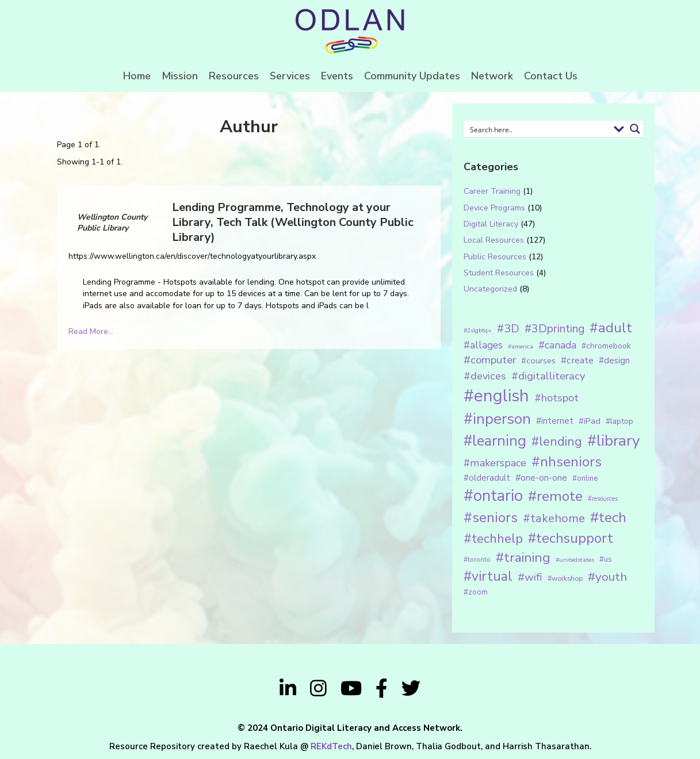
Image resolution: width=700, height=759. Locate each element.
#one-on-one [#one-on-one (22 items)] (541, 478)
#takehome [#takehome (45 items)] (554, 518)
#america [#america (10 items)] (521, 346)
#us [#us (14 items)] (606, 559)
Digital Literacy (491, 224)
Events (337, 76)
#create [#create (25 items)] (577, 360)
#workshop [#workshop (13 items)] (565, 578)
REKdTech (331, 746)
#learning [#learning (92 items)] (495, 441)
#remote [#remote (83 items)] (555, 496)
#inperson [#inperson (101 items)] (497, 419)
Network (492, 76)
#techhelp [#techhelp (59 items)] (493, 538)
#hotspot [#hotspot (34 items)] (556, 398)
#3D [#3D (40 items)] (508, 329)
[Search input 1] (538, 129)
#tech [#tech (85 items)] (608, 517)
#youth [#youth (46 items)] (607, 577)
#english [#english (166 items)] (496, 396)
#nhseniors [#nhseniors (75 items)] (567, 462)
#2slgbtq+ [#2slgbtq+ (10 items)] (478, 330)
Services (290, 76)
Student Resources (499, 273)
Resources (234, 76)
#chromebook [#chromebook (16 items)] (606, 346)
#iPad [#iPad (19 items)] (590, 421)
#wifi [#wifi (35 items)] (530, 577)
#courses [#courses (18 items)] (538, 361)
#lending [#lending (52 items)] (557, 442)
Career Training (492, 191)
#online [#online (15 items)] (585, 478)
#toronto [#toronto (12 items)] (477, 559)
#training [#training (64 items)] (523, 557)
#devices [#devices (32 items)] (485, 376)
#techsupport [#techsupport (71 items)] (571, 538)
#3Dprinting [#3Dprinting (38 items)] (554, 329)
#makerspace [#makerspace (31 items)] (495, 463)
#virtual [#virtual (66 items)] (488, 576)
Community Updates (412, 76)
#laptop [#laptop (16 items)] (619, 421)
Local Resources (494, 240)
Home (137, 76)
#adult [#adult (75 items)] (611, 328)
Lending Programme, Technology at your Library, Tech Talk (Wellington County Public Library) (293, 222)
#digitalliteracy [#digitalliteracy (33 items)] (548, 376)
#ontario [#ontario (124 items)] (493, 496)
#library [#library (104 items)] (613, 441)
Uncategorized (490, 289)
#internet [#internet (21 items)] (555, 421)
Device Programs (494, 208)
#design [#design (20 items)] (614, 361)
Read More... (91, 331)
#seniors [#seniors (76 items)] (491, 518)
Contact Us (551, 76)
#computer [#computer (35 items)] (490, 360)
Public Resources (495, 257)
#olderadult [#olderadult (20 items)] (487, 478)
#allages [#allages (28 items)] (483, 345)
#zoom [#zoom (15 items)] (476, 592)
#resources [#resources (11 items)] (603, 499)
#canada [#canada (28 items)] (557, 345)
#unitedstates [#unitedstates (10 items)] (575, 560)
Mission (180, 76)
